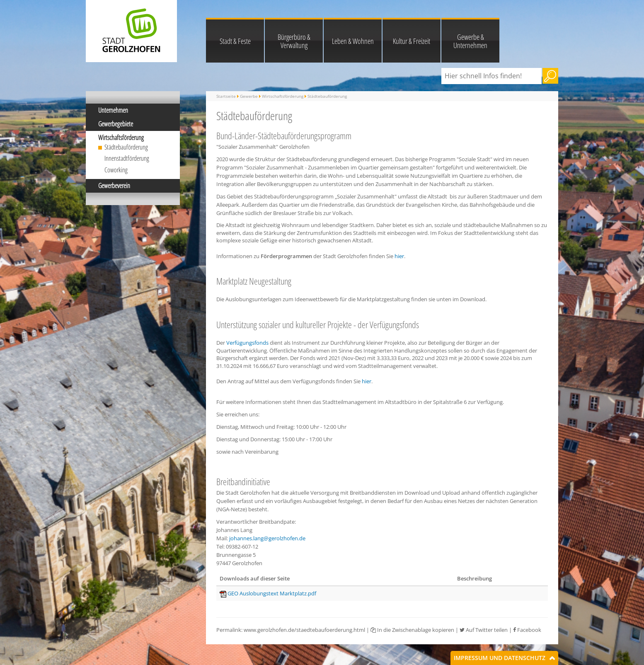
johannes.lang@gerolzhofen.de (267, 538)
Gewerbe (249, 96)
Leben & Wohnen (353, 41)
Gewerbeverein (114, 186)
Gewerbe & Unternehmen (470, 41)
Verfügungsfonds (247, 343)
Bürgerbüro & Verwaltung (294, 41)
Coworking (116, 170)
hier (399, 256)
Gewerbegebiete (116, 124)
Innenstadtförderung (127, 158)
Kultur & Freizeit (412, 41)
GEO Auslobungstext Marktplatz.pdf (272, 593)
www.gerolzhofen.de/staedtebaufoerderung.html (304, 630)
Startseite (226, 96)
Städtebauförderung (126, 147)
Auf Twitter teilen (484, 630)
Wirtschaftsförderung (121, 138)
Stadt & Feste (235, 41)
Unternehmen (113, 110)
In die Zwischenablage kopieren (412, 630)
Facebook (527, 630)
